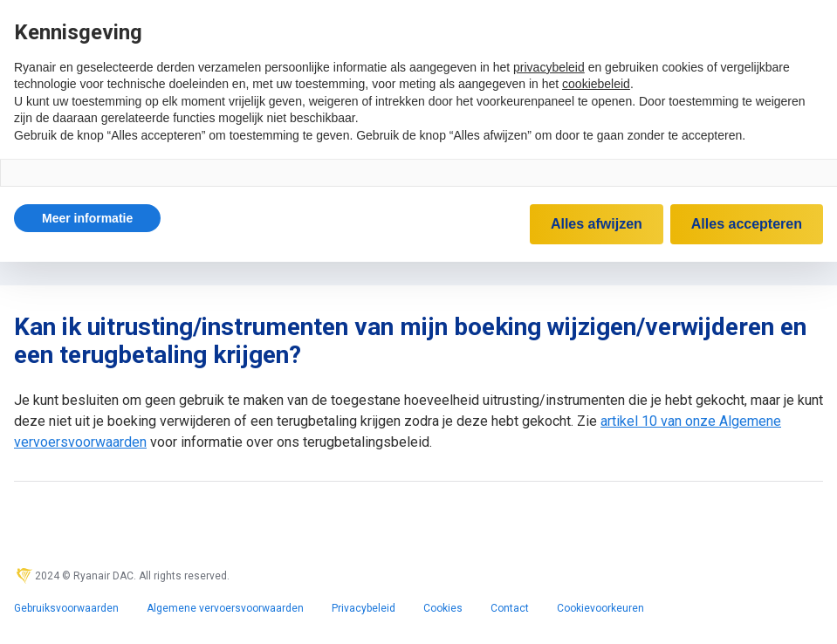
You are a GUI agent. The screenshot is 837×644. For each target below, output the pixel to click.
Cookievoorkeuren (600, 608)
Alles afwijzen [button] (597, 224)
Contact (510, 608)
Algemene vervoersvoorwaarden (225, 608)
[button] (87, 218)
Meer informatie (87, 218)
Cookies (443, 608)
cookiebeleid (596, 84)
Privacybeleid (364, 608)
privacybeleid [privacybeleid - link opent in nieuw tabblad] (549, 67)
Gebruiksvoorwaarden (66, 608)
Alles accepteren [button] (747, 224)
